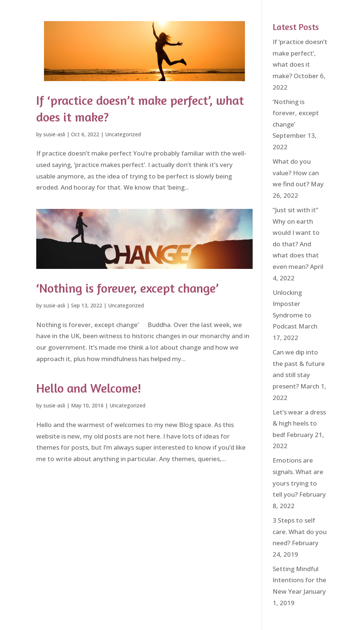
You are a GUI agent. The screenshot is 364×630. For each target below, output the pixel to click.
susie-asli (54, 134)
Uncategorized (123, 134)
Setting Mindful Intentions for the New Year (299, 580)
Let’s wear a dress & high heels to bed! (299, 423)
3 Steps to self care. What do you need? (300, 531)
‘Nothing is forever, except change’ (127, 288)
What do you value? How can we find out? (296, 173)
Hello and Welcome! (89, 388)
